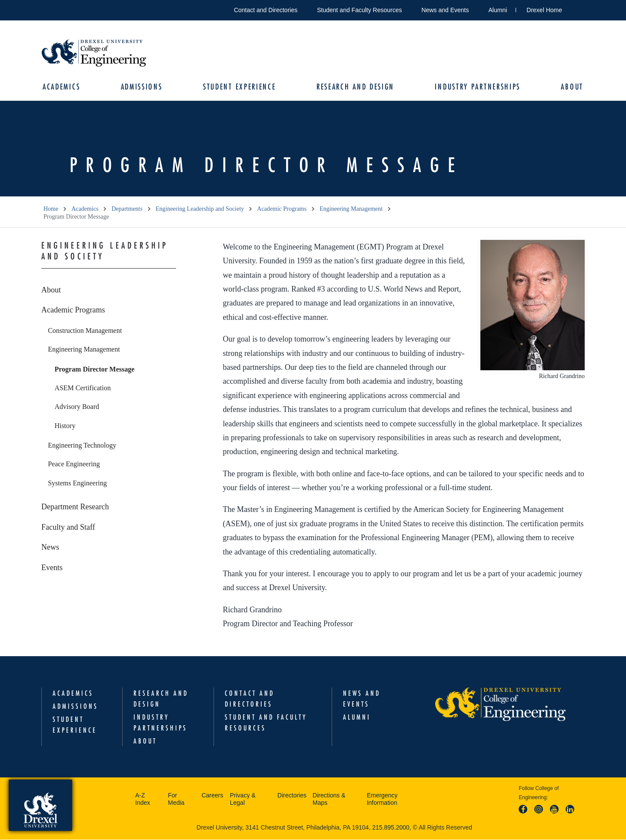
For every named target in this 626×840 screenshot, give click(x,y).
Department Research (75, 507)
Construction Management (85, 331)
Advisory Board (77, 407)
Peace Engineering (74, 464)
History (65, 426)
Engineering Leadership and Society (200, 209)
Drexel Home (544, 10)
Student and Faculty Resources (359, 10)
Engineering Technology (82, 446)
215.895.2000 (391, 828)
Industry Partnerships (477, 87)
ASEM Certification (82, 388)
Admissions (142, 87)
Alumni (498, 10)
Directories (292, 796)
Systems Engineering (77, 483)
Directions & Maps (329, 800)
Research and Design (355, 87)
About (571, 87)
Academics (62, 87)
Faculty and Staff (68, 528)
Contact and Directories (266, 10)
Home (51, 209)
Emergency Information (382, 800)
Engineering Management (351, 209)
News (50, 548)
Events (52, 568)
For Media (176, 800)
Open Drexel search (578, 8)
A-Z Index (143, 800)
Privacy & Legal (243, 800)
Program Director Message (94, 370)
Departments (127, 209)
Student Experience (240, 87)
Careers (213, 796)
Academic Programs (282, 209)
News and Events (445, 10)
